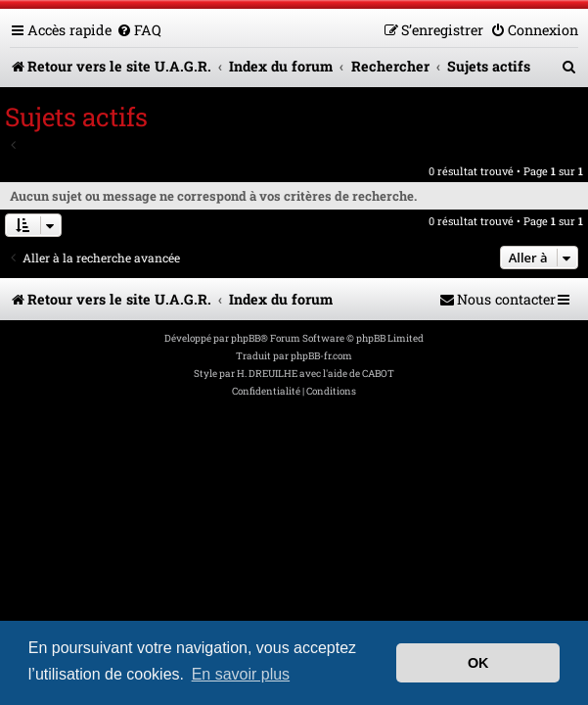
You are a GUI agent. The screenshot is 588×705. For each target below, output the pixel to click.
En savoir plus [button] (241, 674)
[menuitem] (139, 30)
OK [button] (478, 663)
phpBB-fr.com (321, 356)
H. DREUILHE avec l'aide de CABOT (316, 374)
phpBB (246, 338)
